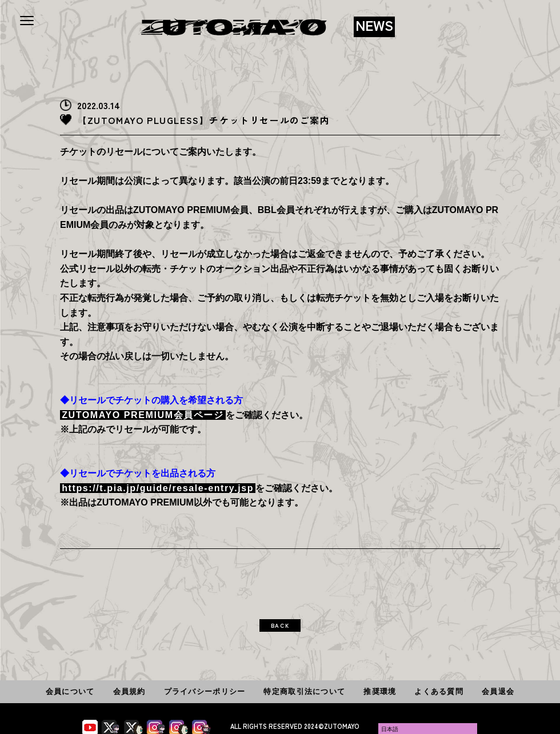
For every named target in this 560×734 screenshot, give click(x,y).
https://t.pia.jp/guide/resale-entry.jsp (158, 488)
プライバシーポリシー (205, 691)
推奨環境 (380, 691)
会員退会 (498, 691)
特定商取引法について (304, 691)
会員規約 (129, 691)
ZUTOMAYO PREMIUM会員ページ (143, 415)
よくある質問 (439, 691)
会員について (70, 691)
